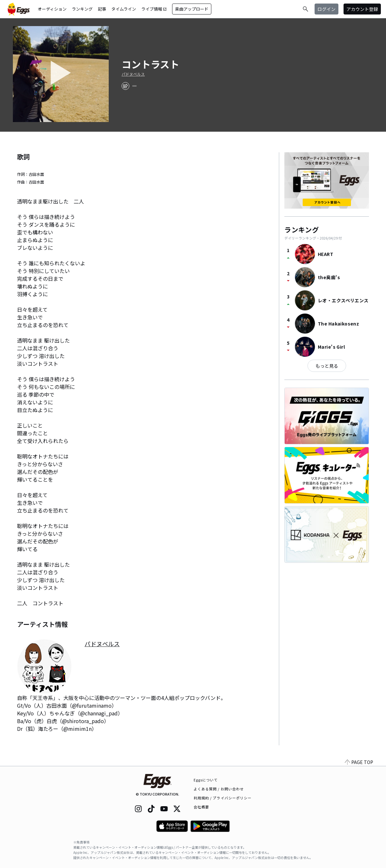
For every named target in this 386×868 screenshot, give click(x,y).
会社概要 (201, 807)
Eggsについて (206, 780)
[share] (125, 86)
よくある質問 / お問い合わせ (219, 789)
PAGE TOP (359, 762)
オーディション (52, 9)
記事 (102, 9)
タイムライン (124, 9)
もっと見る (327, 366)
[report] (134, 86)
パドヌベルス (133, 74)
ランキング (82, 9)
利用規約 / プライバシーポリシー (223, 798)
